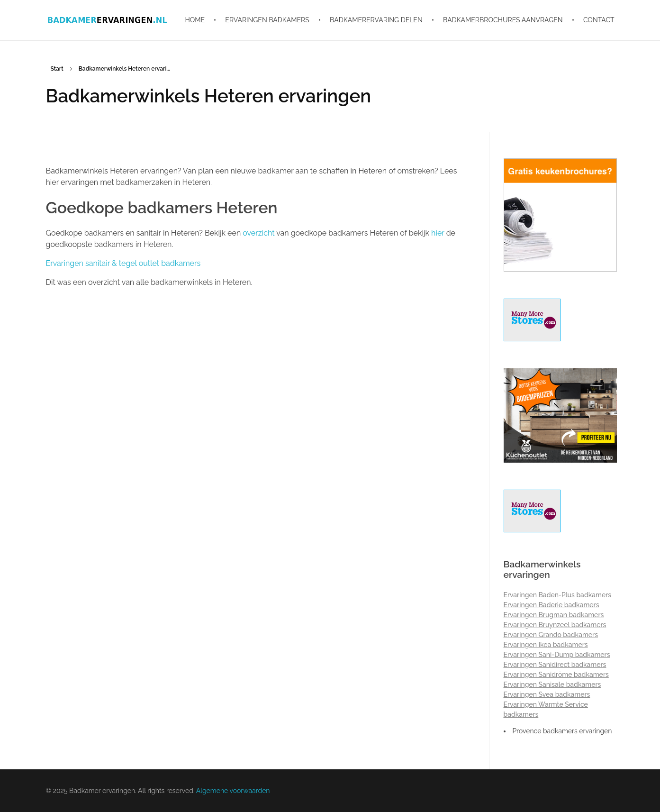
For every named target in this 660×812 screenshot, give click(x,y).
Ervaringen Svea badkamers (547, 694)
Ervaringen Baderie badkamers (552, 605)
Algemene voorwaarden (233, 791)
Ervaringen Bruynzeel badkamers (555, 625)
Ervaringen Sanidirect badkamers (555, 665)
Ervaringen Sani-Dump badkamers (557, 655)
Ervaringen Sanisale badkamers (552, 684)
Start (57, 69)
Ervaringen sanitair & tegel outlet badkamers (123, 263)
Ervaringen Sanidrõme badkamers (556, 675)
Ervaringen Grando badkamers (551, 635)
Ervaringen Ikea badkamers (546, 645)
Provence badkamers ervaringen (562, 731)
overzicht (258, 233)
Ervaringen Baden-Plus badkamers (558, 595)
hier (438, 233)
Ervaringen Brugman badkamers (554, 615)
